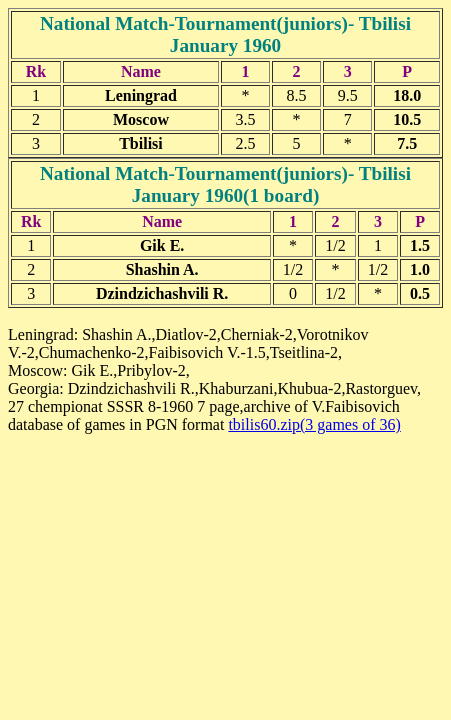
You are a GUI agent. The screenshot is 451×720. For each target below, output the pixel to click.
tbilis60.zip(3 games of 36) (314, 424)
